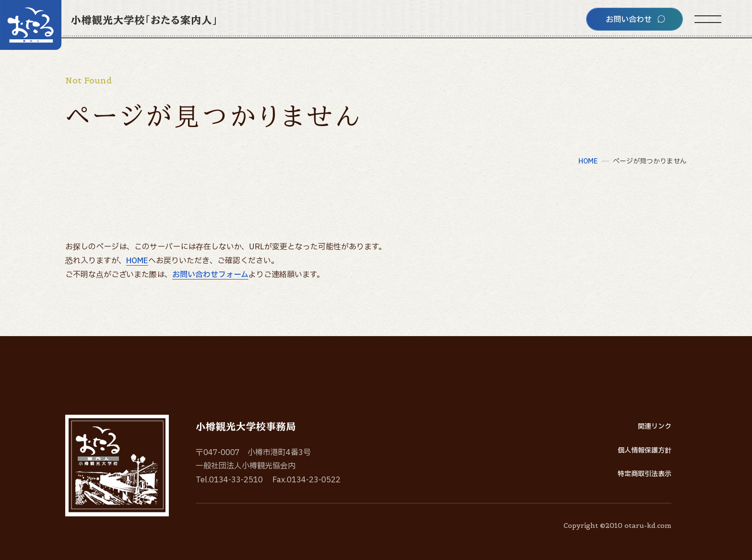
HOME (137, 261)
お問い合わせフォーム (210, 275)
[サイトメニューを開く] (708, 19)
